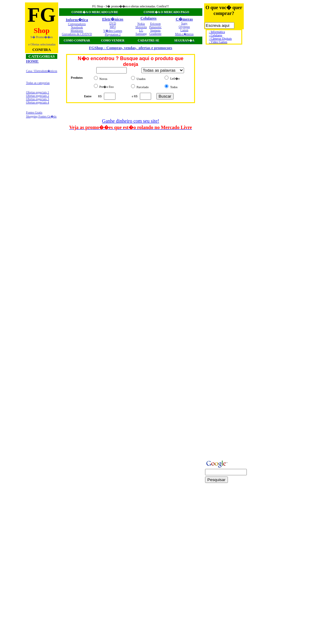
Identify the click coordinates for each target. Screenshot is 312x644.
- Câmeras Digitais (220, 39)
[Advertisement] (268, 17)
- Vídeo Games (218, 42)
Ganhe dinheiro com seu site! (131, 121)
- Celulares (216, 35)
